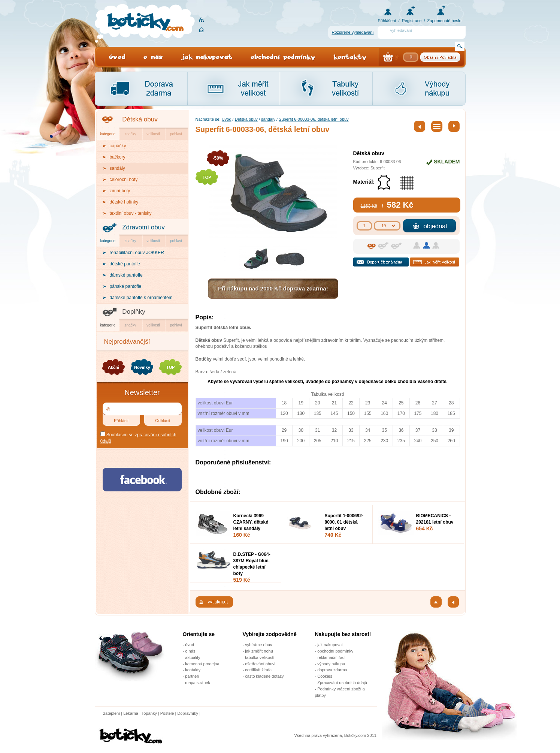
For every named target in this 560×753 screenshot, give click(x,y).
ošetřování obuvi (260, 664)
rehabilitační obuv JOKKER (137, 253)
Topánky (149, 713)
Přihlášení (387, 21)
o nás (190, 651)
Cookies (325, 676)
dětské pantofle (125, 264)
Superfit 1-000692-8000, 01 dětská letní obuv (344, 522)
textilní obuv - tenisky (131, 213)
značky (130, 134)
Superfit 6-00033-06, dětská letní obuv (314, 119)
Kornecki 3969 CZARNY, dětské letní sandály (251, 522)
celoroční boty (124, 180)
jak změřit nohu (259, 651)
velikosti (153, 134)
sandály (268, 119)
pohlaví (176, 134)
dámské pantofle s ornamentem (141, 298)
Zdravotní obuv (143, 227)
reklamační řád (331, 657)
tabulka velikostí (260, 657)
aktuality (193, 657)
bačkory (118, 157)
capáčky (118, 146)
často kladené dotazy (264, 676)
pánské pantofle (126, 286)
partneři (192, 676)
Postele (167, 713)
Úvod (227, 119)
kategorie (108, 134)
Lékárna (131, 713)
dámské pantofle (126, 275)
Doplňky (134, 312)
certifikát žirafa (258, 670)
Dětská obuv (140, 119)
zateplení (112, 713)
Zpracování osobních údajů (342, 683)
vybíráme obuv (258, 645)
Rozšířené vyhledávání (353, 32)
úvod (190, 645)
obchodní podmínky (335, 651)
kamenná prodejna (202, 664)
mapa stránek (198, 683)
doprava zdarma (332, 670)
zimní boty (120, 191)
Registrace (412, 21)
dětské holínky (124, 202)
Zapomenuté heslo (444, 21)
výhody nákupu (331, 664)
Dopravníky (188, 713)
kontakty (193, 670)
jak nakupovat (330, 645)
